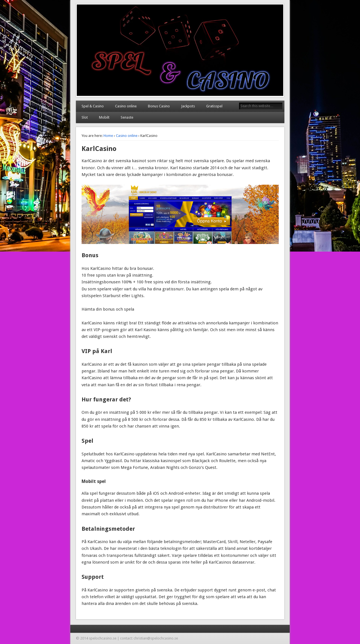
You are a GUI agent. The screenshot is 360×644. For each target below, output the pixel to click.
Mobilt (104, 117)
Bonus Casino (159, 106)
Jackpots (188, 106)
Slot (85, 117)
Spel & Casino (93, 106)
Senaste (127, 117)
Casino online (126, 106)
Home (108, 136)
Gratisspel (214, 106)
